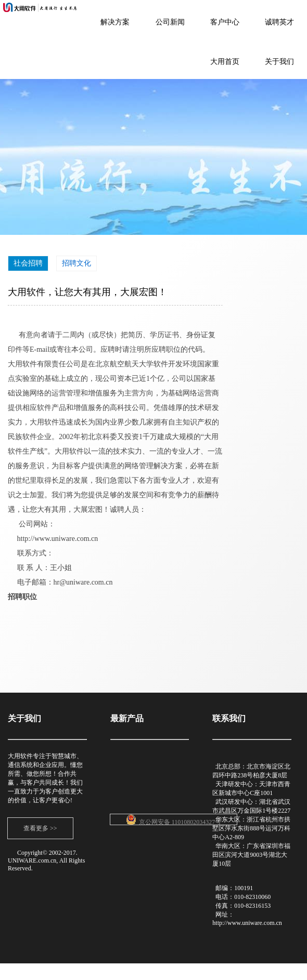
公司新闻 (170, 22)
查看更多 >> (40, 828)
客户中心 (225, 22)
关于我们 (279, 62)
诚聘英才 (279, 22)
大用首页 (225, 62)
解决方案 (115, 22)
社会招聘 (28, 263)
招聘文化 (76, 263)
